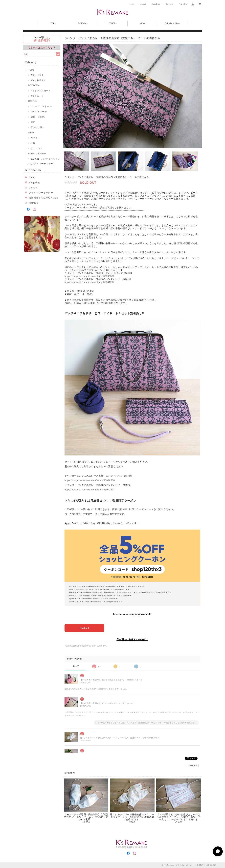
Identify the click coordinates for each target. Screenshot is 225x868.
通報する (194, 766)
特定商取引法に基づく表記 (43, 198)
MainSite (183, 4)
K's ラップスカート (41, 91)
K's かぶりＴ (37, 75)
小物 (33, 143)
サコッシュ (36, 148)
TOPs (53, 23)
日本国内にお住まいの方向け (132, 639)
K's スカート (37, 96)
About (143, 4)
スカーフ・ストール (41, 106)
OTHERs (113, 23)
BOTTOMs (83, 23)
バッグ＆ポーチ (39, 112)
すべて (76, 666)
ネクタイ (35, 138)
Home (132, 4)
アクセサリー (38, 127)
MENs (142, 23)
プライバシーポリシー (41, 193)
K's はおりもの (38, 80)
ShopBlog (156, 4)
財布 (33, 122)
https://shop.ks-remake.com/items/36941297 (90, 282)
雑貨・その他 (38, 117)
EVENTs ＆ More (172, 23)
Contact (170, 4)
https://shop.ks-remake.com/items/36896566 (90, 276)
